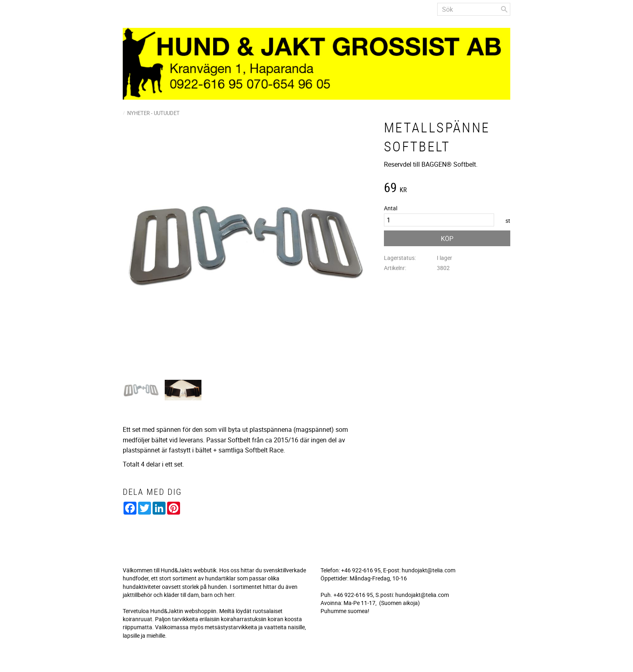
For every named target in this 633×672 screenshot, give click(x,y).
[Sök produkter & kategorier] (474, 9)
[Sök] (504, 9)
